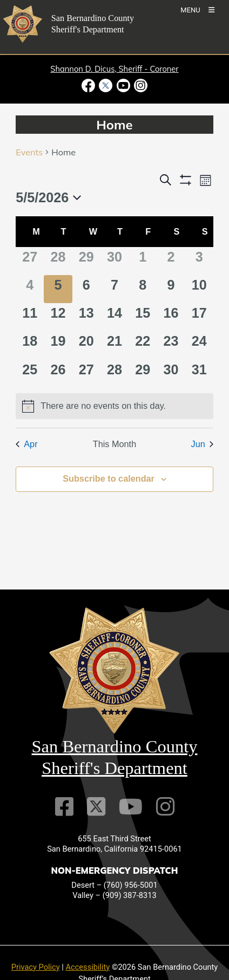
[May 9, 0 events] (171, 289)
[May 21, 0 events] (114, 345)
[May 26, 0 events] (58, 374)
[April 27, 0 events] (30, 261)
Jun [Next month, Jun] (202, 444)
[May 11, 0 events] (30, 317)
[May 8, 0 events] (143, 289)
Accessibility (88, 967)
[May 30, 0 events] (171, 374)
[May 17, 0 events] (199, 317)
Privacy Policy (36, 967)
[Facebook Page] (64, 807)
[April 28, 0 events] (58, 261)
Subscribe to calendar (109, 478)
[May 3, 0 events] (199, 261)
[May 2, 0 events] (171, 261)
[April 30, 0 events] (114, 261)
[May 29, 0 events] (143, 374)
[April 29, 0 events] (86, 261)
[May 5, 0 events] (58, 289)
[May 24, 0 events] (199, 345)
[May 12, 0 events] (58, 317)
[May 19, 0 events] (58, 345)
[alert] (114, 406)
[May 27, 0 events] (86, 374)
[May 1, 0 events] (143, 261)
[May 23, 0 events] (171, 345)
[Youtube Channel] (131, 807)
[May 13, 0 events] (86, 317)
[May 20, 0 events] (86, 345)
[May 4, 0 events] (30, 289)
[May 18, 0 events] (30, 345)
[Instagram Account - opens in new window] (140, 85)
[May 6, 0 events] (86, 289)
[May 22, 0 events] (143, 345)
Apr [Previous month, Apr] (26, 444)
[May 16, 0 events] (171, 317)
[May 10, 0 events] (199, 289)
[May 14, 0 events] (114, 317)
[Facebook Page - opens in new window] (89, 85)
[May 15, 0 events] (143, 317)
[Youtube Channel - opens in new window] (123, 85)
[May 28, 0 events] (114, 374)
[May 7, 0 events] (114, 289)
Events (29, 152)
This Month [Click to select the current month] (114, 444)
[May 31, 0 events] (199, 374)
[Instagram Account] (165, 807)
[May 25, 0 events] (30, 374)
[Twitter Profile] (96, 807)
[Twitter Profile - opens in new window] (106, 85)
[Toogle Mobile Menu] (197, 9)
